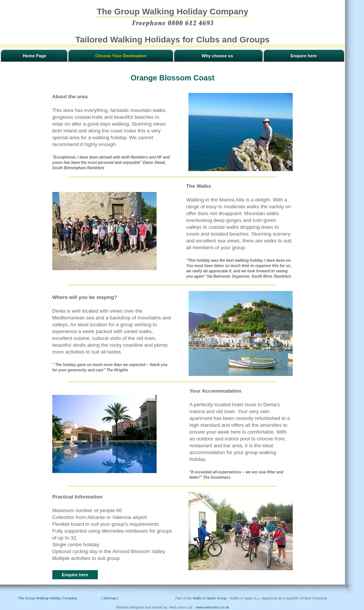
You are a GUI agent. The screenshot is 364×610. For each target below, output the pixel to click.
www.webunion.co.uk (213, 607)
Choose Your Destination (121, 56)
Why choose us (217, 56)
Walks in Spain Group (210, 598)
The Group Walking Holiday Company (48, 598)
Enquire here (304, 56)
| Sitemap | (111, 598)
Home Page (35, 56)
